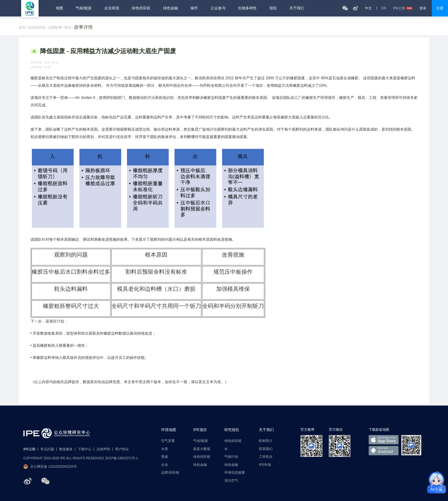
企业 (165, 465)
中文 (368, 8)
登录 (423, 8)
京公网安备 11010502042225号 (50, 466)
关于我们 (297, 8)
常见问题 (47, 449)
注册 (440, 8)
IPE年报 (265, 465)
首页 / (23, 28)
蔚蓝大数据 (202, 449)
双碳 (165, 457)
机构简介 (266, 441)
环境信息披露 (235, 473)
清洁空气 (231, 481)
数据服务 (66, 449)
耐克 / (69, 28)
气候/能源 (84, 8)
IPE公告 (403, 8)
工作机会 (266, 457)
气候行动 (231, 457)
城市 (194, 8)
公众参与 (218, 8)
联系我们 (266, 449)
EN (384, 8)
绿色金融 (170, 8)
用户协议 (122, 449)
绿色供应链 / (38, 28)
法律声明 (103, 449)
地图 (59, 8)
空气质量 (168, 441)
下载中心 (85, 449)
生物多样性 (247, 8)
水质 (165, 449)
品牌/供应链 (170, 473)
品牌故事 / (56, 28)
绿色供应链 (141, 8)
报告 (273, 8)
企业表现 (112, 8)
